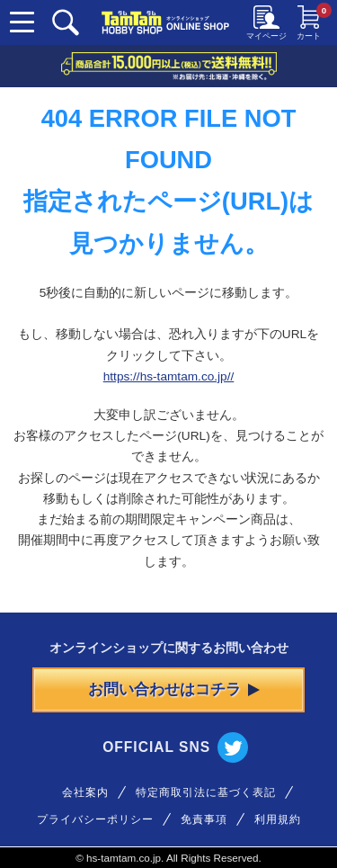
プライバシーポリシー (95, 819)
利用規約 (278, 819)
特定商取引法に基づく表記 (206, 792)
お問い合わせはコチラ (174, 689)
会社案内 (85, 792)
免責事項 (204, 819)
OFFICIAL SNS (175, 747)
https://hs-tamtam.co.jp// (169, 376)
